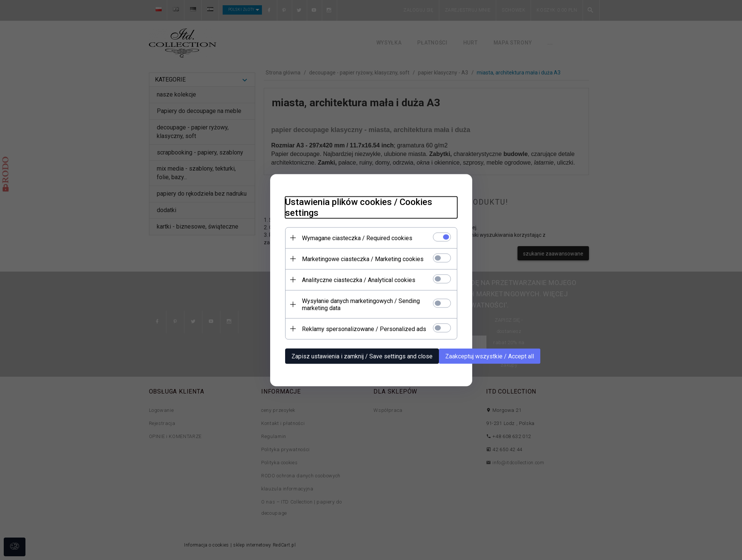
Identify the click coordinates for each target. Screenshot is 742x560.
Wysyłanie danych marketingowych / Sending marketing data (361, 304)
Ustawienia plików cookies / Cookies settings (359, 207)
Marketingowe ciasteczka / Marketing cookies (363, 259)
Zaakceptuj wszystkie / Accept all (490, 356)
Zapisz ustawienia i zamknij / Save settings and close (362, 356)
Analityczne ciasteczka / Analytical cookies (359, 280)
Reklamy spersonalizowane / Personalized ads (364, 329)
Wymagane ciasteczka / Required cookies (357, 238)
